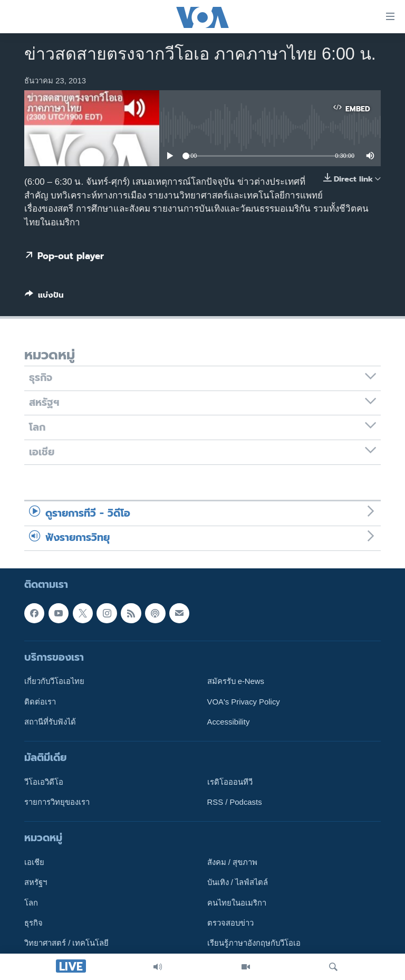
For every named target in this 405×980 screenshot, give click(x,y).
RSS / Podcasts (235, 802)
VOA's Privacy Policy (244, 701)
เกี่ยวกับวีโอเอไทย (54, 681)
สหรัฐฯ (36, 882)
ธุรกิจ (33, 923)
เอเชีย (34, 862)
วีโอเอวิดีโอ (44, 782)
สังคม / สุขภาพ (232, 862)
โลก (31, 902)
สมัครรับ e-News (236, 681)
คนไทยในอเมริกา (237, 902)
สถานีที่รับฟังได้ (50, 721)
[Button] (44, 297)
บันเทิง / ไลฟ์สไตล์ (238, 882)
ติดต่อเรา (40, 701)
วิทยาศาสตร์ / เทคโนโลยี (66, 943)
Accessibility (229, 721)
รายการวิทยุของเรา (57, 802)
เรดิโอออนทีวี (230, 782)
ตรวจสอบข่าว (230, 923)
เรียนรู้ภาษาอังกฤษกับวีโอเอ (254, 943)
